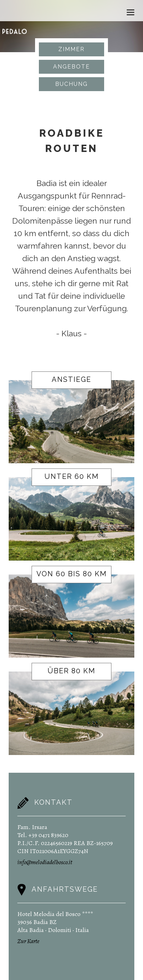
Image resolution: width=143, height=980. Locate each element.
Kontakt (53, 802)
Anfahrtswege (65, 889)
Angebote (71, 67)
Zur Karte (28, 941)
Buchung (71, 84)
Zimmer (71, 49)
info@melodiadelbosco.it (45, 862)
